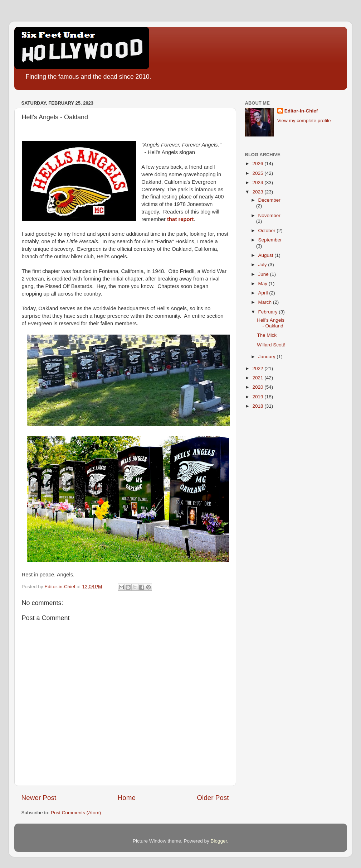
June (264, 274)
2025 (258, 173)
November (269, 215)
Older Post (213, 798)
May (264, 284)
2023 (258, 192)
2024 (258, 183)
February (269, 312)
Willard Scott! (271, 345)
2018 (258, 406)
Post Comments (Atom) (76, 813)
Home (127, 798)
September (270, 240)
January (268, 357)
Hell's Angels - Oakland (271, 323)
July (263, 265)
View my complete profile (304, 121)
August (267, 255)
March (266, 302)
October (268, 231)
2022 (258, 368)
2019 (258, 397)
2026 (258, 164)
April (264, 293)
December (269, 200)
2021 (258, 378)
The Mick (267, 335)
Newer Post (39, 798)
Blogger (219, 841)
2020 (258, 387)
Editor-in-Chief (301, 111)
